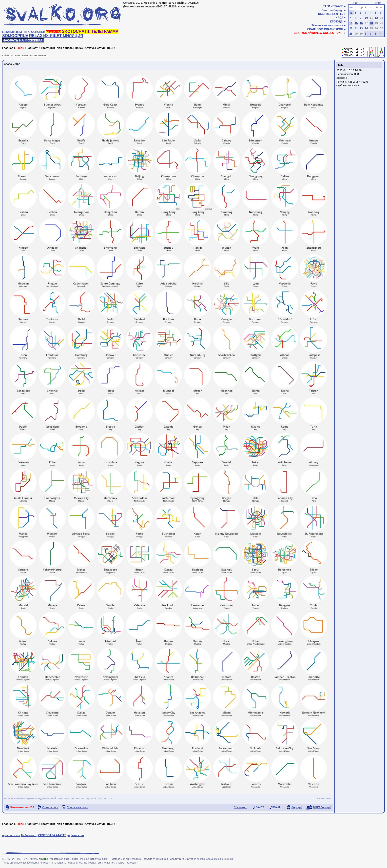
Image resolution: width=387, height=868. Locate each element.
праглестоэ (104, 798)
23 (361, 28)
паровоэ (90, 798)
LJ (342, 14)
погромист (354, 85)
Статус (90, 48)
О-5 (340, 65)
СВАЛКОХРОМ (334, 29)
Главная (8, 48)
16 (361, 23)
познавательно (14, 798)
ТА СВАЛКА (53, 32)
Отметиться (50, 807)
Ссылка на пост (77, 807)
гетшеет (326, 798)
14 (351, 23)
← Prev (353, 3)
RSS (321, 14)
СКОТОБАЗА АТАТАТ (52, 835)
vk (319, 798)
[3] (12, 32)
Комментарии (22, 807)
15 (356, 23)
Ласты (20, 48)
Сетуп (101, 48)
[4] (16, 32)
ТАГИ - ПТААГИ (333, 6)
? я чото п (241, 807)
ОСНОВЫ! (38, 32)
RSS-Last (332, 14)
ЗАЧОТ (260, 807)
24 (366, 28)
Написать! (33, 48)
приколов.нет (11, 835)
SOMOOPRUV (15, 36)
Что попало (65, 48)
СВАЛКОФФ (315, 29)
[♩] (24, 32)
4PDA (340, 18)
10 (366, 18)
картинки (31, 798)
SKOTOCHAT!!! (76, 31)
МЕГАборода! (322, 807)
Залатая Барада (333, 10)
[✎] (28, 32)
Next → (380, 3)
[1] (4, 32)
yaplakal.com (75, 835)
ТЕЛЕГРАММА (105, 31)
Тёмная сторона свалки (327, 25)
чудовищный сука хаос (54, 798)
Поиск (79, 48)
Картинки (49, 48)
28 (351, 34)
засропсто (77, 798)
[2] (8, 32)
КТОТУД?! (337, 21)
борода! (297, 807)
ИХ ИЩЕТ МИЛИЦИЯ (63, 36)
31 (351, 13)
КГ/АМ (276, 807)
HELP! (111, 48)
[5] (20, 32)
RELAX (36, 36)
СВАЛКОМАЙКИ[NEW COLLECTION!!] (319, 33)
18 (371, 23)
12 (376, 18)
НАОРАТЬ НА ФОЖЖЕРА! (23, 40)
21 (351, 28)
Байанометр (29, 835)
